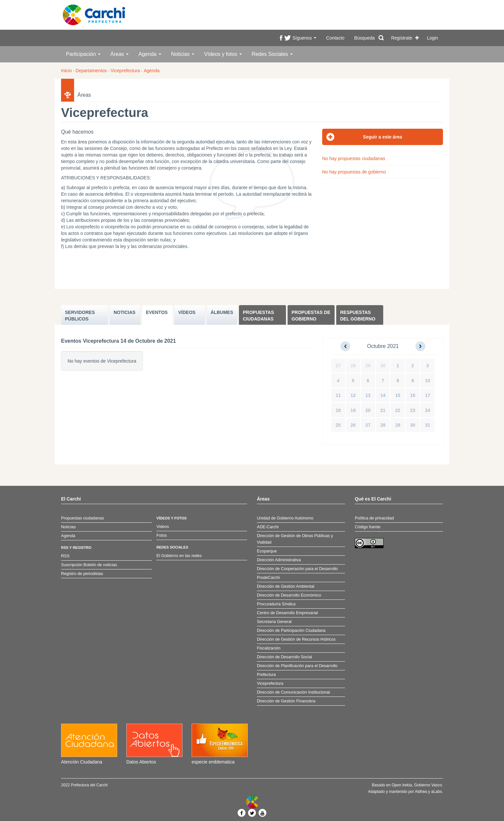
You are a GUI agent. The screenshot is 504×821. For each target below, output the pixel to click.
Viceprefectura (125, 71)
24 (428, 410)
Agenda (150, 54)
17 (428, 395)
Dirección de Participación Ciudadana (291, 631)
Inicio (66, 71)
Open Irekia (402, 785)
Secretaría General (274, 622)
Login (433, 38)
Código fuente (368, 527)
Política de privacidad (374, 518)
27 (338, 366)
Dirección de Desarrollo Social (284, 657)
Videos (163, 527)
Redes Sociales (272, 54)
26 (353, 425)
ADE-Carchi (268, 527)
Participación (83, 54)
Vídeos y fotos (223, 54)
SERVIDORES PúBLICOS (80, 316)
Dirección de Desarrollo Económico (289, 595)
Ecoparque (267, 551)
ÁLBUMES (222, 312)
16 (413, 395)
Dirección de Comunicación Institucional (293, 692)
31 (428, 425)
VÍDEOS (187, 312)
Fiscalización (269, 648)
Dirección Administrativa (279, 560)
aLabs (437, 792)
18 (338, 410)
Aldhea (421, 792)
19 (353, 410)
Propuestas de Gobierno (311, 316)
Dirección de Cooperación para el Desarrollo (297, 569)
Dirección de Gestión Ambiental (286, 586)
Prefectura (266, 675)
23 (413, 410)
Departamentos (91, 71)
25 (338, 425)
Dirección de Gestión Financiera (286, 701)
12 (353, 395)
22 (398, 410)
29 (368, 366)
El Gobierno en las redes (179, 556)
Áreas (119, 54)
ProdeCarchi (268, 578)
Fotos (162, 535)
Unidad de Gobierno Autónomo (285, 518)
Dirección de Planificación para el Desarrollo (297, 666)
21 (383, 410)
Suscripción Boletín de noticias (89, 565)
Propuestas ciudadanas (258, 316)
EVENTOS (157, 312)
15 (398, 395)
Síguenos (304, 38)
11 (338, 395)
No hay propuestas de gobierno (354, 172)
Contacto (335, 38)
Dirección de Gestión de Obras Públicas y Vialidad (295, 539)
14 (383, 395)
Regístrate (402, 38)
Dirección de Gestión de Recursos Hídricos (296, 639)
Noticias (183, 54)
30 (383, 366)
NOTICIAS (125, 312)
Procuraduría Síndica (276, 604)
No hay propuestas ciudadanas (354, 158)
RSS (65, 556)
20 (368, 410)
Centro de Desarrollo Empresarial (287, 613)
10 (428, 381)
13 (368, 395)
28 (353, 366)
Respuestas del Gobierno (358, 316)
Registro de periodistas (82, 574)
